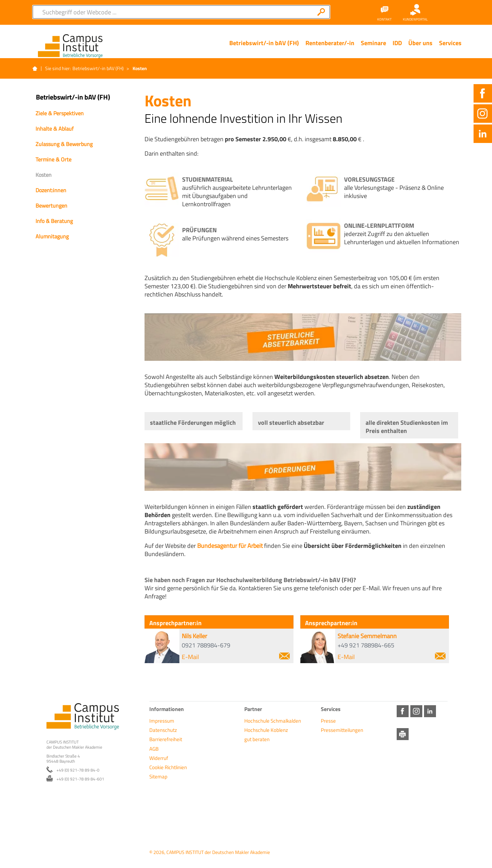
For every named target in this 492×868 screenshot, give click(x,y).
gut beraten (257, 739)
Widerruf (159, 758)
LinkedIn (483, 134)
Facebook (483, 93)
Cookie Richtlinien (168, 767)
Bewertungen (51, 206)
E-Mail (236, 657)
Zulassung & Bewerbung (64, 144)
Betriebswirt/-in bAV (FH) (98, 68)
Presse (328, 721)
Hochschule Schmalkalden (273, 721)
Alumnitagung (52, 236)
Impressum (162, 721)
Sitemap (158, 777)
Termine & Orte (53, 159)
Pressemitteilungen (342, 730)
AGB (154, 749)
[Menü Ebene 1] (264, 48)
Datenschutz (163, 730)
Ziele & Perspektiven (60, 113)
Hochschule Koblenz (266, 730)
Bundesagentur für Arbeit (230, 546)
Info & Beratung (54, 221)
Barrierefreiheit (166, 739)
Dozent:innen (51, 190)
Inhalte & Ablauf (54, 129)
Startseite (35, 69)
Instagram (483, 114)
